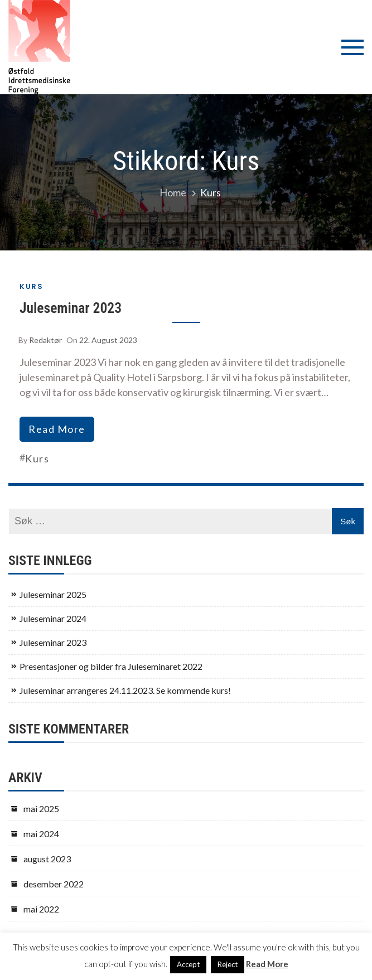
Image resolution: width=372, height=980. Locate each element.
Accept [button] (188, 964)
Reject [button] (228, 964)
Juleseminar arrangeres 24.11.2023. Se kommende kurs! (125, 690)
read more (57, 429)
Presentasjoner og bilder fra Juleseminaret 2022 (111, 666)
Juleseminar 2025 (53, 594)
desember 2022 (54, 884)
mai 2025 (41, 808)
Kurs (31, 286)
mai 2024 (41, 834)
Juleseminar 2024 (53, 618)
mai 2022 (41, 909)
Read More (267, 964)
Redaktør (45, 340)
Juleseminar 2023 (71, 308)
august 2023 (47, 859)
